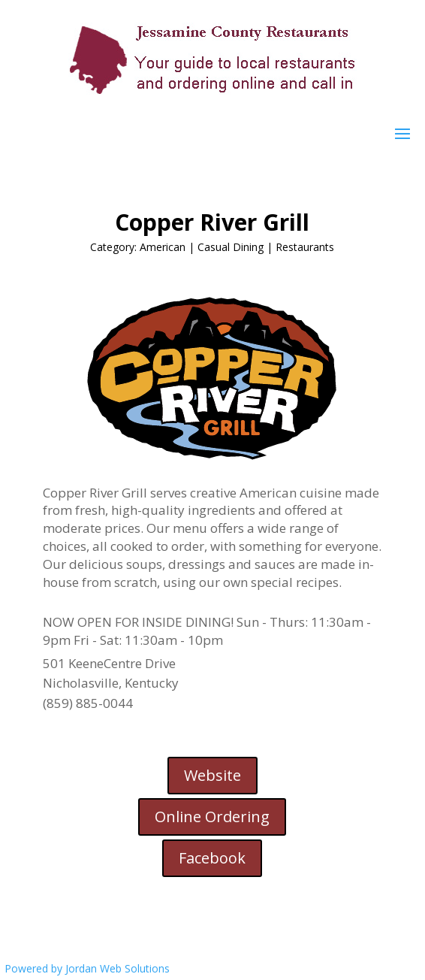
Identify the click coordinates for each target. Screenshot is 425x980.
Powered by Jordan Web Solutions (87, 968)
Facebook (212, 858)
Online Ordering (212, 817)
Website (212, 775)
